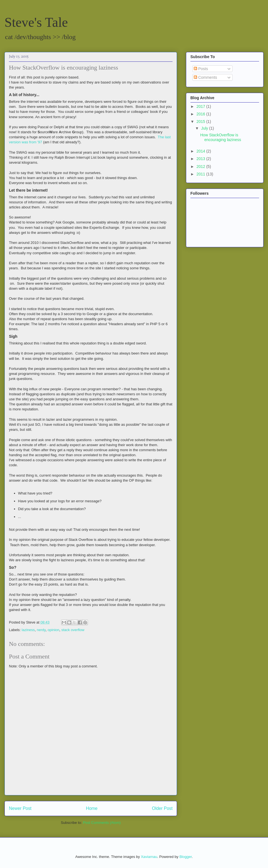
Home (92, 808)
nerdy (41, 630)
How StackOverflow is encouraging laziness (221, 137)
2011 (201, 174)
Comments (205, 77)
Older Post (162, 808)
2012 (201, 167)
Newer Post (20, 808)
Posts (201, 69)
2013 (201, 159)
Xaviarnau (149, 857)
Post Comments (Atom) (102, 823)
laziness (28, 630)
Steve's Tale (36, 22)
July (205, 128)
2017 (201, 106)
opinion (54, 630)
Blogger (186, 857)
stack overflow (73, 630)
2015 (201, 122)
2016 (201, 114)
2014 (201, 151)
